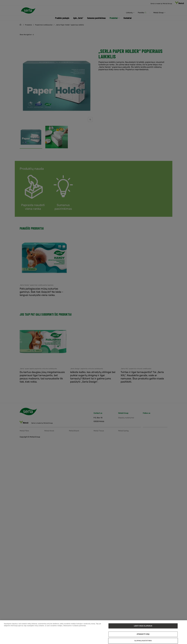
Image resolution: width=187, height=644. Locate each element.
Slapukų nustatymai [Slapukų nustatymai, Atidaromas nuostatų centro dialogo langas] (143, 641)
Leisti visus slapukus (143, 626)
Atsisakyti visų (143, 634)
